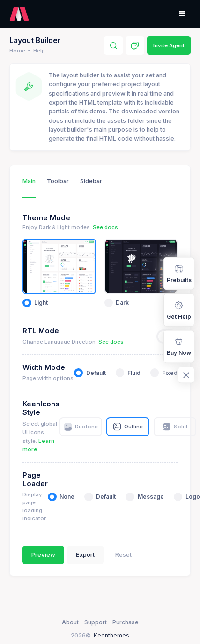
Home (17, 51)
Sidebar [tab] (91, 181)
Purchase (126, 622)
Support (96, 622)
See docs (105, 227)
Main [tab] (29, 181)
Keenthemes (111, 635)
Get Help (179, 310)
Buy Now (179, 346)
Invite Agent (169, 45)
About (70, 622)
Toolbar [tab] (58, 181)
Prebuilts (179, 273)
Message (151, 497)
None (67, 497)
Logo (193, 497)
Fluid (134, 373)
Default (96, 373)
